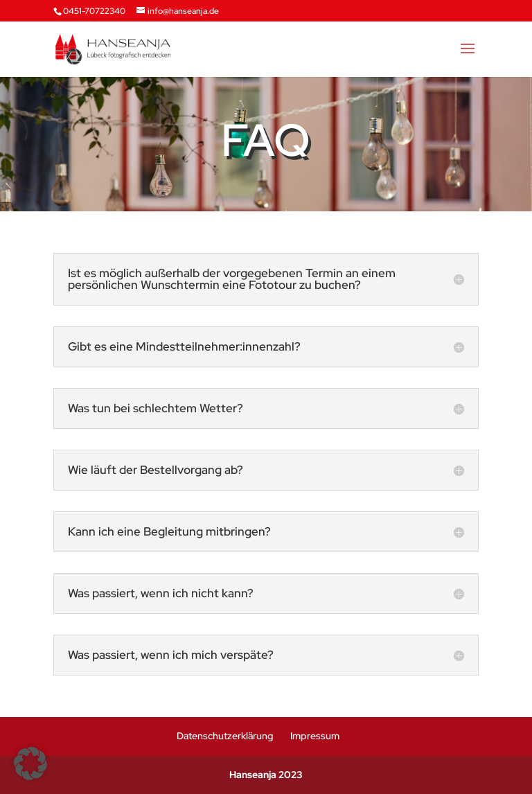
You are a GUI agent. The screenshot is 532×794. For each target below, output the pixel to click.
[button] (30, 764)
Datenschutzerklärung (225, 736)
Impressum (315, 736)
